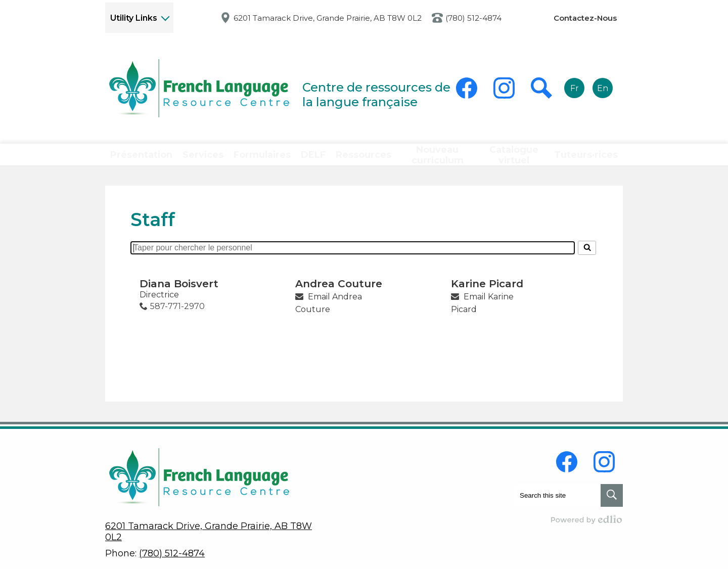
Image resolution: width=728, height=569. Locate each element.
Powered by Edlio (587, 519)
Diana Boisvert (179, 297)
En (603, 88)
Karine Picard (487, 297)
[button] (138, 161)
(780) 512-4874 (473, 18)
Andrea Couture (339, 297)
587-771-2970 (177, 320)
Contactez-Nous (585, 18)
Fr (575, 88)
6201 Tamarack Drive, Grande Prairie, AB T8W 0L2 (328, 18)
